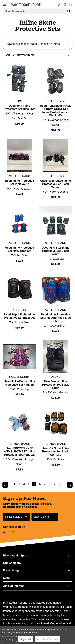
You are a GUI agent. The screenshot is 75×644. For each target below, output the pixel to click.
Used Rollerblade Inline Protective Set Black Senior (56, 184)
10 (60, 484)
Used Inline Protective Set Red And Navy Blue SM (55, 318)
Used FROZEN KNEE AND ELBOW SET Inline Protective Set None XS (19, 452)
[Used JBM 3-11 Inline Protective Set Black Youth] (56, 223)
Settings (9, 639)
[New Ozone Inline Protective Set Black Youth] (56, 356)
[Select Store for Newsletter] (45, 517)
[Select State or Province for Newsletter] (17, 517)
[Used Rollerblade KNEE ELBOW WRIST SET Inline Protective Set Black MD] (56, 81)
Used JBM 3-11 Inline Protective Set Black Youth (55, 251)
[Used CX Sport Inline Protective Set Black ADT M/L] (56, 423)
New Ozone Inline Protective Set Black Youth (56, 385)
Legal (7, 578)
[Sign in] (65, 5)
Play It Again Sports (16, 556)
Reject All (26, 639)
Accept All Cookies (47, 639)
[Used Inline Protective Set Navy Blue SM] (20, 223)
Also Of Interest (13, 586)
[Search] (69, 12)
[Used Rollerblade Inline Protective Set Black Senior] (56, 156)
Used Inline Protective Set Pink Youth (20, 182)
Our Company (12, 563)
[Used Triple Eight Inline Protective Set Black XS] (20, 290)
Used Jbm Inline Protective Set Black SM (19, 107)
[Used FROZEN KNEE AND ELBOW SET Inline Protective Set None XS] (20, 423)
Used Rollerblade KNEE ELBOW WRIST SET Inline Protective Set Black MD (55, 111)
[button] (4, 4)
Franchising (11, 570)
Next (69, 485)
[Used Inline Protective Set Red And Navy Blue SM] (56, 290)
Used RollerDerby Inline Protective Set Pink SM (19, 383)
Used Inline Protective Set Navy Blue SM (20, 249)
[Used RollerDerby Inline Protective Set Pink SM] (20, 356)
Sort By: (10, 55)
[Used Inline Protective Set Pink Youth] (20, 156)
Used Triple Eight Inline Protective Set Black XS (20, 316)
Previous (6, 485)
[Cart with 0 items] (70, 4)
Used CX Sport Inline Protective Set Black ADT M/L (55, 452)
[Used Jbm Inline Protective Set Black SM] (20, 81)
